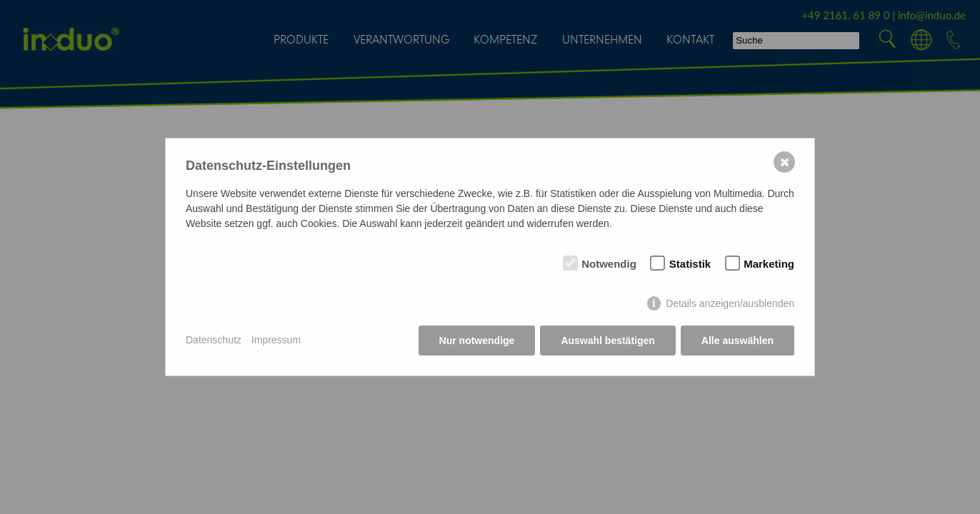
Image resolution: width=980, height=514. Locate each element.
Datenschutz (214, 340)
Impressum (276, 340)
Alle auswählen (737, 341)
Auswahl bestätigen (607, 341)
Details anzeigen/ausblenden (730, 303)
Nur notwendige (477, 341)
